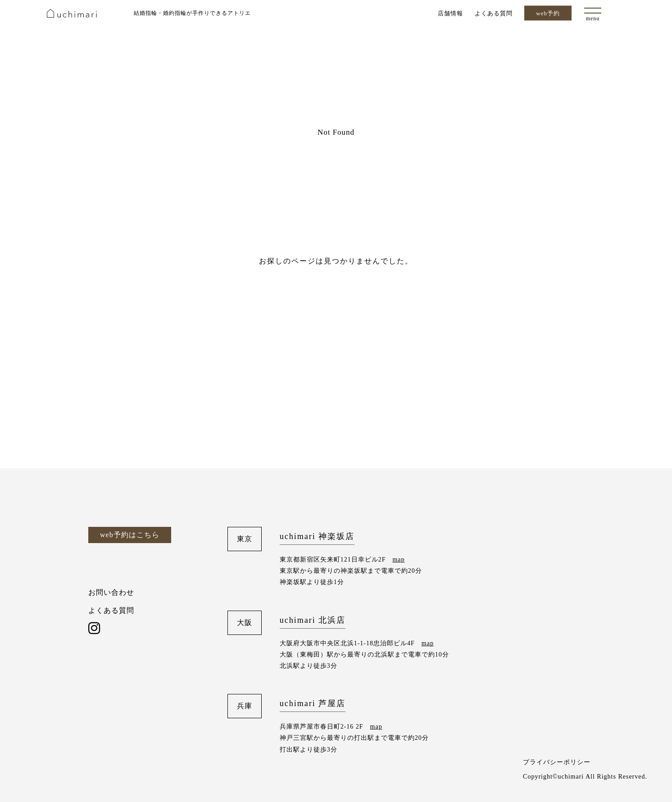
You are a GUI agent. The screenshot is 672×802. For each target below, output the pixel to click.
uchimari (72, 13)
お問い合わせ (111, 592)
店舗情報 (450, 13)
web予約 (548, 13)
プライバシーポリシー (557, 762)
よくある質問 (494, 13)
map (398, 560)
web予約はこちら (130, 535)
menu (593, 18)
